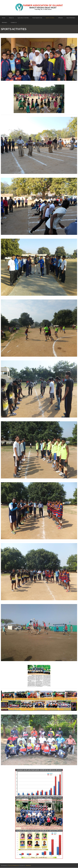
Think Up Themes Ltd (13, 866)
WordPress (28, 866)
